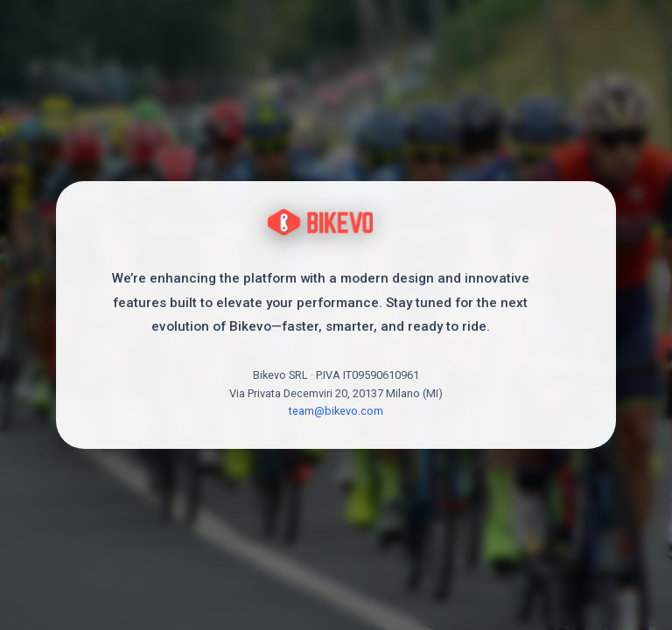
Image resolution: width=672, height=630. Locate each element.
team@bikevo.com (336, 411)
